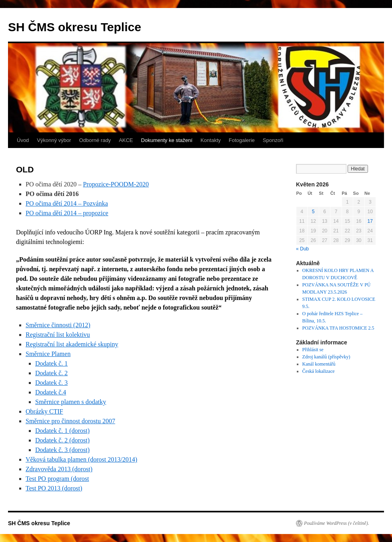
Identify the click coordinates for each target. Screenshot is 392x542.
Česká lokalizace (319, 371)
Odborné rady (95, 140)
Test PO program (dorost (57, 479)
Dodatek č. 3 (51, 383)
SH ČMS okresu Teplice (75, 27)
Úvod (23, 140)
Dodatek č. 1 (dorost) (62, 431)
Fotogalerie (242, 140)
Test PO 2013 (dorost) (54, 488)
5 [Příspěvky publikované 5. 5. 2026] (313, 212)
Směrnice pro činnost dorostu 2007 (70, 421)
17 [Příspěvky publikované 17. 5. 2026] (370, 221)
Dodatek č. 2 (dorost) (62, 440)
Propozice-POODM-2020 (116, 184)
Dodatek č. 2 (51, 373)
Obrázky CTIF (44, 411)
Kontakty (211, 140)
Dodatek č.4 (51, 392)
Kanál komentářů (319, 364)
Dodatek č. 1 (51, 363)
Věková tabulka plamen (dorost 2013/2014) (81, 459)
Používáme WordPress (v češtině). (337, 523)
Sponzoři (273, 140)
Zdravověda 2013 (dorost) (59, 469)
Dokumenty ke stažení (167, 140)
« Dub (302, 249)
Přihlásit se (313, 350)
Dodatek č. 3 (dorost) (62, 450)
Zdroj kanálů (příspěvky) (326, 357)
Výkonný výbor (54, 140)
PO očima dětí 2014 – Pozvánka (67, 203)
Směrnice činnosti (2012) (58, 325)
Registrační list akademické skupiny (72, 344)
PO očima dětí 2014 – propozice (67, 213)
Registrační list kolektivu (58, 335)
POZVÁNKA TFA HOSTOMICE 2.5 (338, 328)
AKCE (126, 140)
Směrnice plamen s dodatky (71, 402)
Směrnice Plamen (48, 354)
